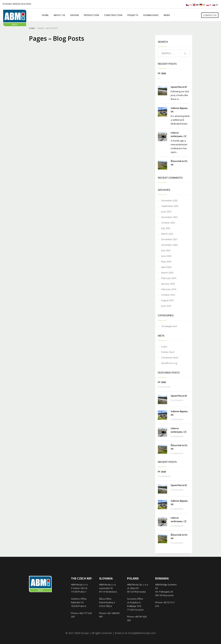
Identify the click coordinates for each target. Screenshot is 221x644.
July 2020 (166, 250)
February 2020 (169, 278)
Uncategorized (169, 326)
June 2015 (166, 306)
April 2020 (166, 267)
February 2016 (169, 289)
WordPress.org (169, 363)
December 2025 (169, 200)
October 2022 (168, 223)
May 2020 (166, 261)
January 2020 (168, 284)
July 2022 (166, 228)
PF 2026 (162, 73)
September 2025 (170, 206)
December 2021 (169, 239)
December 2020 (169, 245)
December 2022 (169, 217)
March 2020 (167, 273)
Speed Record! (179, 87)
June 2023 (166, 212)
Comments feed (170, 358)
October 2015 (168, 295)
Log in (164, 346)
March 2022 (167, 234)
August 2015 (168, 300)
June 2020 (166, 256)
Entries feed (168, 352)
